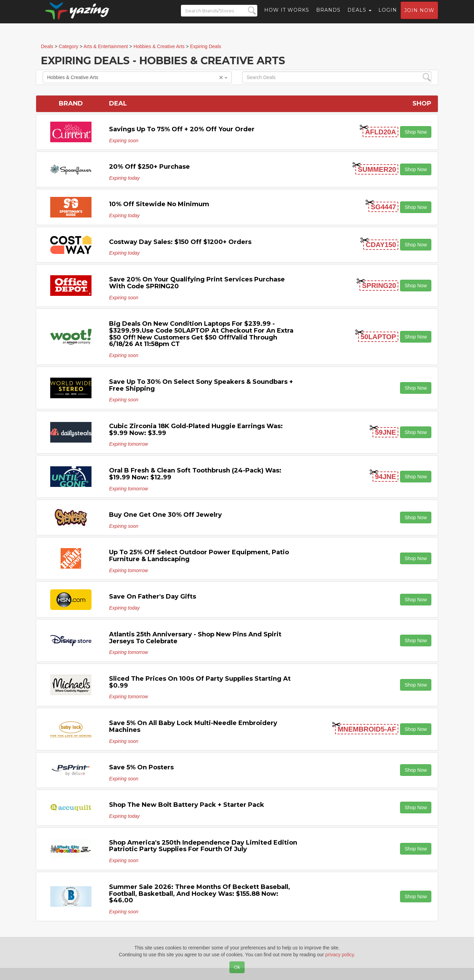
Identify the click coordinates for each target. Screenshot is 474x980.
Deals (359, 15)
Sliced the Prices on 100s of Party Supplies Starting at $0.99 (200, 682)
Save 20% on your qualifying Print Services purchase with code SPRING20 (197, 283)
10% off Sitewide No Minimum (159, 204)
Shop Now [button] (416, 132)
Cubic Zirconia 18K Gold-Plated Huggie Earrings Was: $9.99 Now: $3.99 (196, 430)
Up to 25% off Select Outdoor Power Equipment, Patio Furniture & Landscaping (199, 556)
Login (388, 15)
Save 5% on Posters (141, 767)
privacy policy (340, 955)
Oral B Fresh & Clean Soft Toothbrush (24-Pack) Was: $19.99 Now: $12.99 (195, 474)
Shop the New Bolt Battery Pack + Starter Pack (187, 805)
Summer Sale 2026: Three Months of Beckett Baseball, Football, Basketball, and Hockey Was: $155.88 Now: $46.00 (200, 894)
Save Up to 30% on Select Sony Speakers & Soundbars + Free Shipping (201, 385)
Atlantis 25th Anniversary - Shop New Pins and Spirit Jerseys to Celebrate (195, 638)
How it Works (287, 15)
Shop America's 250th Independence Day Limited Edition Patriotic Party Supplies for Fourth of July (203, 846)
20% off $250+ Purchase (149, 167)
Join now (419, 16)
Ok (237, 967)
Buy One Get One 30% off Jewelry (165, 515)
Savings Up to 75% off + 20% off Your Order (182, 129)
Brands (328, 15)
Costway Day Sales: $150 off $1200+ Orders (180, 242)
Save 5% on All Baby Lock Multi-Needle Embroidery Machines (193, 726)
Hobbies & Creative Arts (137, 77)
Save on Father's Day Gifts (153, 597)
